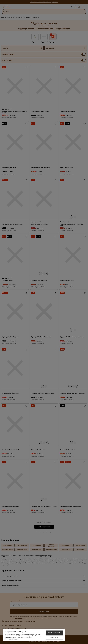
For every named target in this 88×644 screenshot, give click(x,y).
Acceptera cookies (54, 633)
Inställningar (54, 637)
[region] (34, 635)
